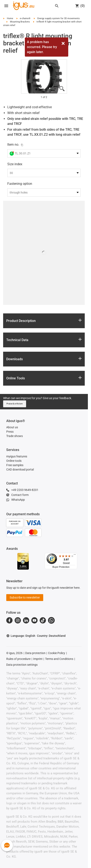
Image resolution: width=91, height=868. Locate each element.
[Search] (57, 6)
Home (10, 18)
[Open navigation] (6, 6)
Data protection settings (22, 665)
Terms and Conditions (59, 659)
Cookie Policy (57, 653)
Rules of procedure (18, 659)
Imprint (38, 659)
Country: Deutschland (51, 636)
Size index (15, 164)
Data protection (35, 653)
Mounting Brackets (20, 22)
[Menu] (75, 555)
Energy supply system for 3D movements (59, 18)
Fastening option (20, 184)
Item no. (13, 145)
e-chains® (25, 18)
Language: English (21, 636)
